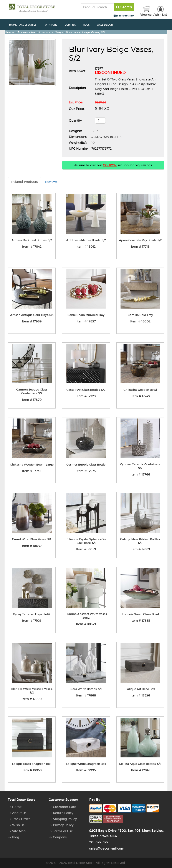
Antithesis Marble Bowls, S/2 (86, 240)
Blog (16, 837)
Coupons (60, 837)
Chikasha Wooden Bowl (140, 390)
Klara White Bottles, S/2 (86, 689)
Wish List (19, 825)
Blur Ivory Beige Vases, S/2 (86, 32)
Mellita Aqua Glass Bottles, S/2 (140, 764)
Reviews (51, 182)
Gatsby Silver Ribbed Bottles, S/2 (140, 541)
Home (13, 25)
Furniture (53, 25)
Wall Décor (107, 25)
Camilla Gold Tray (140, 315)
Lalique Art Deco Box (140, 689)
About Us (19, 813)
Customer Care (64, 807)
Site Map (19, 831)
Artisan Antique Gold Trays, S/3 (32, 315)
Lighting (72, 25)
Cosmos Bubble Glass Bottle (86, 465)
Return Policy (63, 813)
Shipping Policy (65, 819)
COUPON (110, 165)
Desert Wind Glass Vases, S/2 (32, 539)
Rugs (89, 25)
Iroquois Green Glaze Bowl (140, 614)
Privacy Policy (63, 825)
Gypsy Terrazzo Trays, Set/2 (32, 614)
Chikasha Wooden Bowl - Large (32, 465)
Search (124, 7)
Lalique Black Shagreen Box (32, 764)
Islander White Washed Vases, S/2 (32, 691)
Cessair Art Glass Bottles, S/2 (86, 390)
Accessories (30, 25)
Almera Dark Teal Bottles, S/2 (32, 240)
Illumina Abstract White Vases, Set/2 (86, 616)
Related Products (25, 182)
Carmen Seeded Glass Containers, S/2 (32, 391)
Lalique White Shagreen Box (86, 764)
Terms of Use (63, 831)
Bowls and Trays (51, 32)
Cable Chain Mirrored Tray (86, 315)
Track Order (21, 819)
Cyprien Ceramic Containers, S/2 (140, 466)
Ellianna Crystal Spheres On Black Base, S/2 (86, 541)
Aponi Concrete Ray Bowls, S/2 (140, 240)
